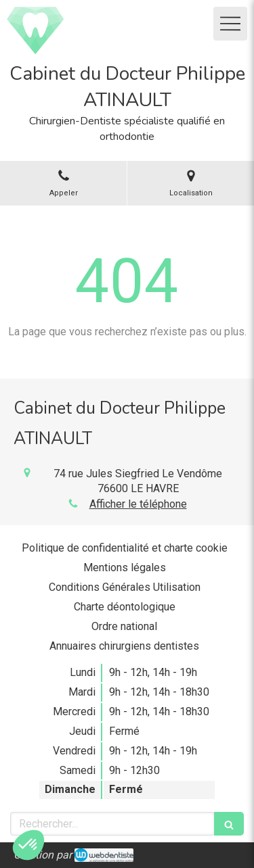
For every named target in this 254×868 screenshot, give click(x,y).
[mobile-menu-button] (230, 24)
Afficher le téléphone (138, 504)
